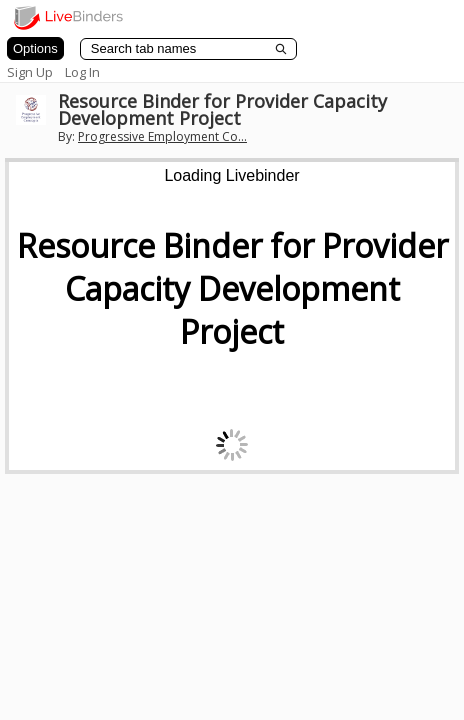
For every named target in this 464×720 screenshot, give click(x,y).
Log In (82, 72)
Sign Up (30, 72)
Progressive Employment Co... (162, 136)
